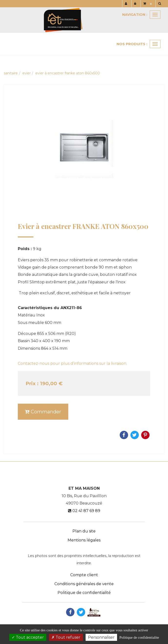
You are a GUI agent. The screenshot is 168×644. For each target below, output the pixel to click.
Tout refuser (66, 637)
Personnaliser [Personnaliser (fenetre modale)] (101, 637)
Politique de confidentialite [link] (139, 637)
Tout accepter (28, 637)
